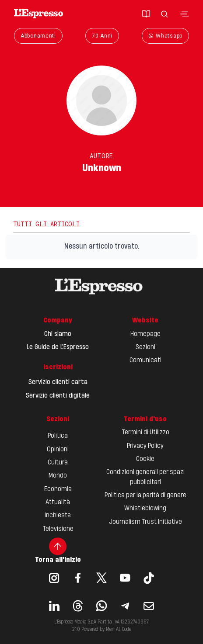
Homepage (145, 334)
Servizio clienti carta (58, 382)
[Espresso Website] (38, 14)
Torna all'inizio (58, 551)
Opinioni (58, 450)
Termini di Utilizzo (145, 433)
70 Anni (102, 36)
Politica (58, 436)
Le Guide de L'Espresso (58, 347)
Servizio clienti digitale (58, 396)
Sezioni (145, 347)
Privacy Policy (145, 446)
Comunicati (145, 360)
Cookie (145, 459)
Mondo (58, 476)
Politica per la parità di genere (145, 495)
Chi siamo (58, 334)
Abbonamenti (38, 36)
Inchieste (58, 516)
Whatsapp (165, 36)
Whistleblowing (145, 509)
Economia (58, 489)
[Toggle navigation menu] (185, 14)
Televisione (58, 529)
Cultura (58, 463)
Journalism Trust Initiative (145, 522)
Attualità (58, 502)
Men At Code (119, 630)
